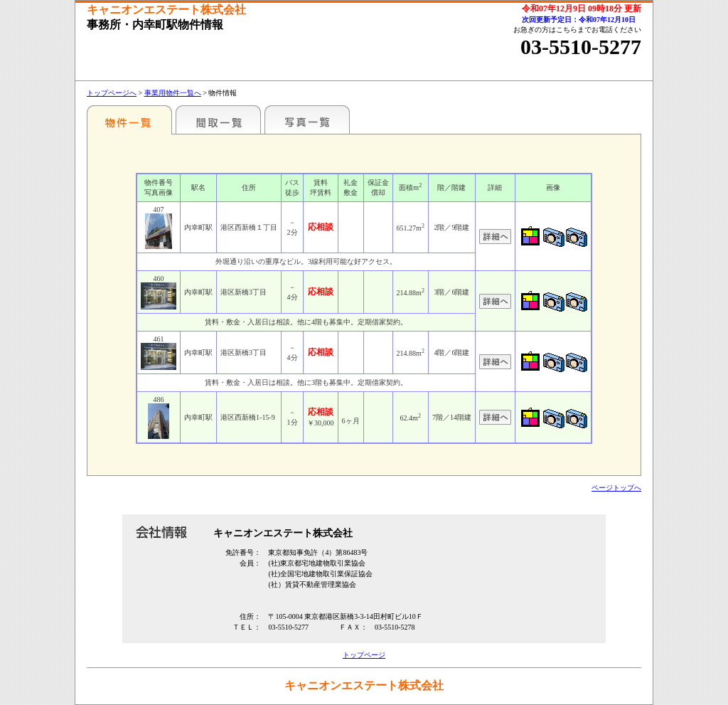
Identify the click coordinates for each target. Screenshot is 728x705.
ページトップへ (616, 488)
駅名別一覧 (129, 120)
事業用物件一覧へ (173, 93)
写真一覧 (307, 120)
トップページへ (112, 93)
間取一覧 (218, 120)
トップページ (364, 655)
